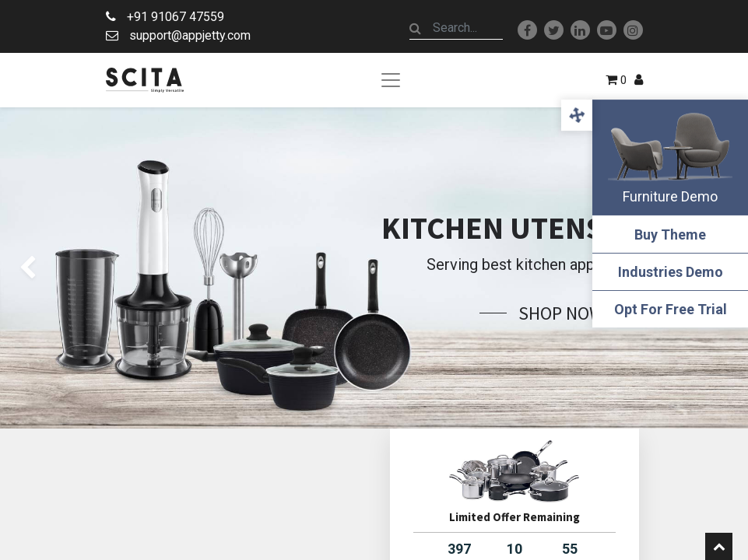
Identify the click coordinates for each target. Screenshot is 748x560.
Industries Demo (671, 272)
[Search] (416, 28)
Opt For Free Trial (671, 309)
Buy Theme (670, 234)
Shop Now (561, 313)
